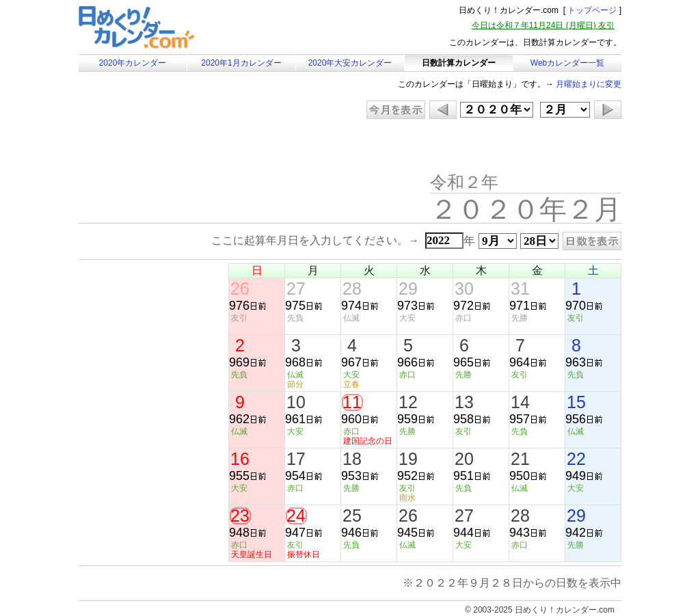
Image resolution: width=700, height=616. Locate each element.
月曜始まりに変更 (589, 84)
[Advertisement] (194, 147)
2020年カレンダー (133, 63)
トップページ (592, 10)
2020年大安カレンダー (350, 63)
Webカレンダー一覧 (567, 63)
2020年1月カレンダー (241, 63)
